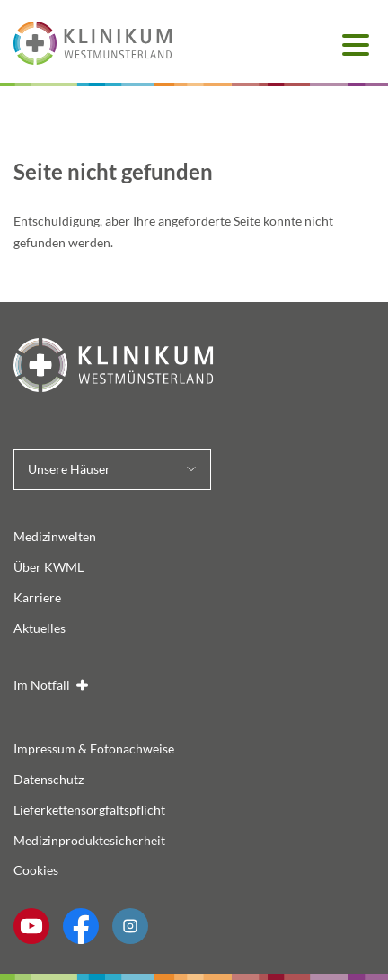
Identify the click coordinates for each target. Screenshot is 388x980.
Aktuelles (40, 628)
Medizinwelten (55, 536)
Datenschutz (48, 779)
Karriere (37, 597)
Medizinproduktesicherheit (89, 840)
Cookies (36, 870)
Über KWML (48, 567)
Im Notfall (42, 685)
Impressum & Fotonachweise (94, 748)
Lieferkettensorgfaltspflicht (89, 810)
